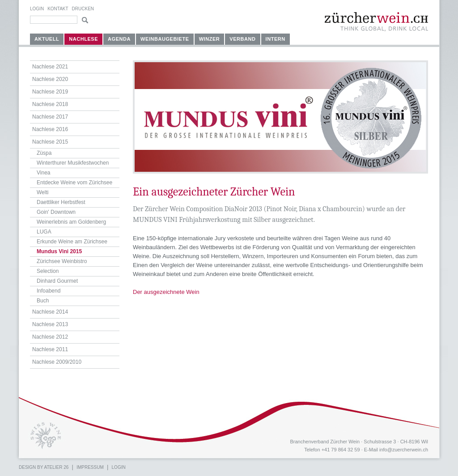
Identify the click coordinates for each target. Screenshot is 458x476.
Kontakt (58, 9)
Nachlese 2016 (50, 129)
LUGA (44, 232)
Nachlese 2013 (50, 324)
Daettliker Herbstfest (61, 202)
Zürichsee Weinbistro (62, 261)
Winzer (210, 39)
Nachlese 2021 (50, 67)
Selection (48, 271)
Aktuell (47, 39)
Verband (242, 39)
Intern (276, 39)
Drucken (83, 9)
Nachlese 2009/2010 (57, 362)
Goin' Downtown (56, 212)
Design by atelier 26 (44, 467)
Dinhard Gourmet (57, 281)
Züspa (44, 153)
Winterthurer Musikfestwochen (73, 163)
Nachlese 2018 (50, 104)
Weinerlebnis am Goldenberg (71, 222)
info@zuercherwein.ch (404, 450)
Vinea (43, 173)
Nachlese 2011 (50, 349)
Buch (43, 301)
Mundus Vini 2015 (59, 251)
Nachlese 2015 (50, 142)
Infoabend (49, 291)
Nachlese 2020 (50, 79)
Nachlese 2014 (50, 312)
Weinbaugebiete (165, 39)
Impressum (90, 467)
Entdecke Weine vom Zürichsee (74, 183)
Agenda (119, 39)
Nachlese (83, 39)
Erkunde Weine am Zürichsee (72, 242)
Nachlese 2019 (50, 92)
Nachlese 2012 (50, 337)
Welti (42, 192)
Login (37, 9)
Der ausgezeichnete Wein (166, 292)
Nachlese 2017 (50, 117)
